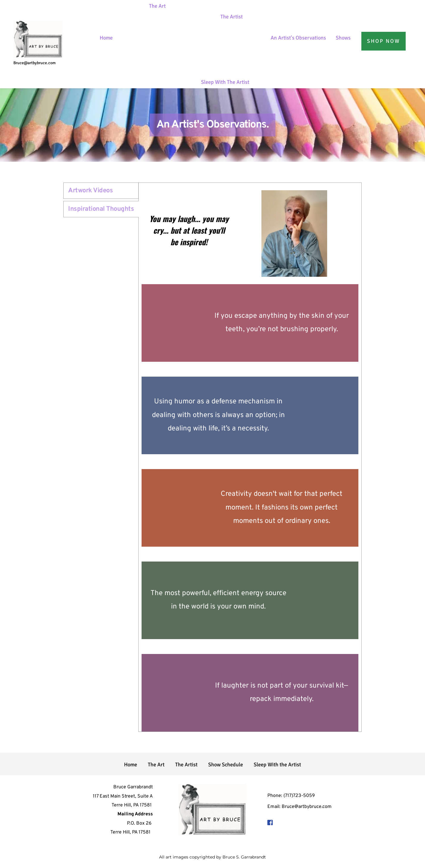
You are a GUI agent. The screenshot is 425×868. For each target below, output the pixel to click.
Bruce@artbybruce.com (35, 63)
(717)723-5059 (299, 796)
